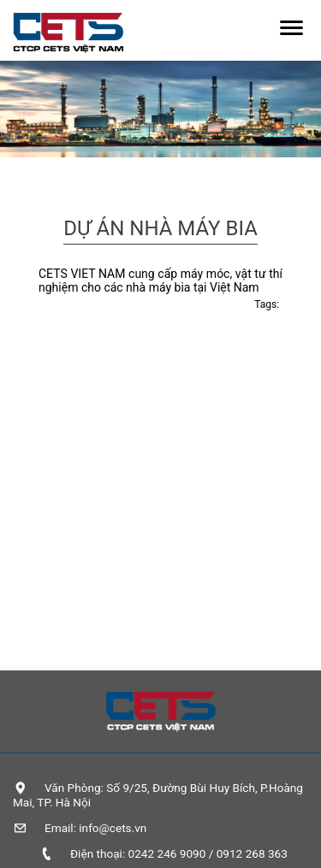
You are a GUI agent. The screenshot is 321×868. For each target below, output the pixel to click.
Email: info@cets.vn (95, 828)
